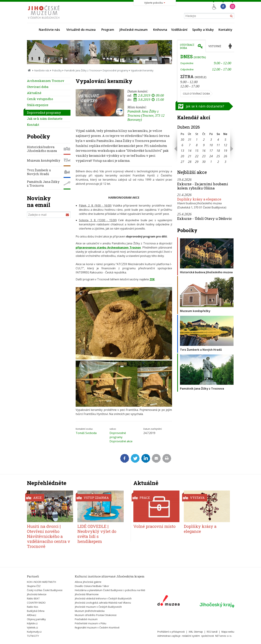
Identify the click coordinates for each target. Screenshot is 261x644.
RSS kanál (212, 632)
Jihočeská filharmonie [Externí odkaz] (87, 594)
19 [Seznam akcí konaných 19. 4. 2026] (225, 151)
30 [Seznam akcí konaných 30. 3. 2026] (182, 139)
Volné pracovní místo (154, 526)
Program (108, 30)
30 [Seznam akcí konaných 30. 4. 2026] (204, 162)
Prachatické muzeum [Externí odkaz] (86, 619)
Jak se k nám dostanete (45, 119)
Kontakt (33, 125)
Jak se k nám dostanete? (205, 106)
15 (197, 151)
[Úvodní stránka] (44, 20)
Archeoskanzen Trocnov (46, 81)
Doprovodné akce (121, 441)
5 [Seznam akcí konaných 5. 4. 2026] (225, 139)
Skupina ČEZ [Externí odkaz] (34, 586)
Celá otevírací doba (196, 94)
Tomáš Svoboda (86, 433)
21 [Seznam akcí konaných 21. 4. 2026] (190, 156)
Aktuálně (34, 93)
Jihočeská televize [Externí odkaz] (37, 594)
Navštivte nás (49, 30)
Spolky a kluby (203, 30)
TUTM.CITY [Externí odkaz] (33, 636)
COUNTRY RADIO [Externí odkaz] (36, 603)
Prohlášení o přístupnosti (171, 632)
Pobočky (57, 70)
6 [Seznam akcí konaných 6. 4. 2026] (182, 145)
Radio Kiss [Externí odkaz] (33, 607)
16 (204, 151)
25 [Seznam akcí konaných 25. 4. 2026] (218, 156)
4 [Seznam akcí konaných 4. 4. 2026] (218, 139)
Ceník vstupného (40, 99)
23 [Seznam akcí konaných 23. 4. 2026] (204, 156)
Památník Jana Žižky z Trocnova (82, 70)
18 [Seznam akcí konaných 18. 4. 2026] (218, 151)
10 (211, 145)
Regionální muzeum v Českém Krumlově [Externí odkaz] (97, 627)
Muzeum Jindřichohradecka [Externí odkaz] (90, 611)
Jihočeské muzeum (134, 30)
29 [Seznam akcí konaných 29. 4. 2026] (197, 162)
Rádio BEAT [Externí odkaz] (33, 598)
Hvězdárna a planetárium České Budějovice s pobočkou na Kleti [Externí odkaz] (110, 590)
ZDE (152, 279)
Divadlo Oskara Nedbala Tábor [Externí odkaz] (92, 586)
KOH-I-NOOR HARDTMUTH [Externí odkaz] (41, 582)
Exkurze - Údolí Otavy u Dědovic (205, 218)
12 (225, 145)
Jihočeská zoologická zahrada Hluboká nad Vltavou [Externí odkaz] (103, 603)
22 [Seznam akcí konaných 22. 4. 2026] (197, 156)
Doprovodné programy (115, 70)
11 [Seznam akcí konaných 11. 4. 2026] (218, 145)
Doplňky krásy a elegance (199, 199)
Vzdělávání (179, 30)
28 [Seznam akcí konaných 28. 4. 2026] (190, 162)
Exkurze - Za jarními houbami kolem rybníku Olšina (203, 186)
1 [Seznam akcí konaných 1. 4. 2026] (197, 139)
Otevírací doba (38, 87)
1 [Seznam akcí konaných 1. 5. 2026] (211, 162)
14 (190, 151)
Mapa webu (228, 632)
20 (182, 156)
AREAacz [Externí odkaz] (32, 615)
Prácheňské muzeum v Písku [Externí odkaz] (91, 623)
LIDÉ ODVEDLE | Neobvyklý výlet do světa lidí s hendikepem (97, 534)
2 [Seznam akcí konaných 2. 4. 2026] (204, 139)
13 (182, 151)
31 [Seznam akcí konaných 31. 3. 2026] (190, 139)
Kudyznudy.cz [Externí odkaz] (34, 632)
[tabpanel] (206, 76)
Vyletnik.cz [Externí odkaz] (32, 627)
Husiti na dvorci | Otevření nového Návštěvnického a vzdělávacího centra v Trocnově (49, 536)
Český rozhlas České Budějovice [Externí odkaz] (45, 590)
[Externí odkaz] (169, 601)
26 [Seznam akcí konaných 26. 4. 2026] (225, 156)
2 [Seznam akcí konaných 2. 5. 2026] (218, 162)
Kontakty (225, 30)
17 (211, 151)
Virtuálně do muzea (81, 30)
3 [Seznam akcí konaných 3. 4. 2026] (211, 139)
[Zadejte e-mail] (49, 215)
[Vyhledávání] (209, 16)
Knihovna (160, 30)
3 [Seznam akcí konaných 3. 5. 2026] (225, 162)
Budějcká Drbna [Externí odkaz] (36, 611)
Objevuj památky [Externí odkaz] (36, 619)
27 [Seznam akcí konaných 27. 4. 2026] (182, 162)
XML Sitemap (196, 632)
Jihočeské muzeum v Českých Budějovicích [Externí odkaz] (98, 607)
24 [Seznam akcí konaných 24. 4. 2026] (211, 156)
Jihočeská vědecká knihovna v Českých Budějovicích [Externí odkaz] (103, 598)
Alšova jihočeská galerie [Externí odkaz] (88, 582)
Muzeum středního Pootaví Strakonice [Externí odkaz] (96, 615)
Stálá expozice (38, 105)
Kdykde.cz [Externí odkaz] (32, 623)
